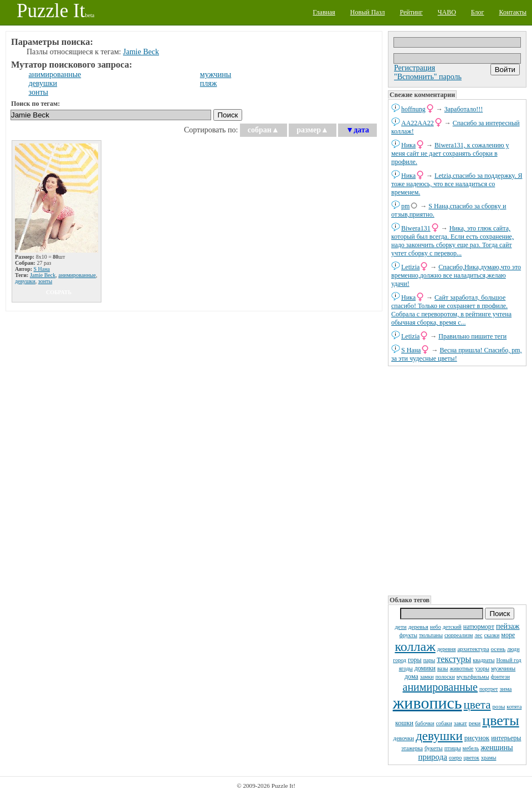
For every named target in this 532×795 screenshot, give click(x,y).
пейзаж (508, 626)
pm (405, 206)
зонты (39, 92)
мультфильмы (473, 677)
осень (498, 649)
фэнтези (500, 677)
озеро (455, 758)
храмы (489, 758)
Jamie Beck (141, 52)
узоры (482, 668)
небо (436, 627)
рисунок (477, 738)
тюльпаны (431, 635)
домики (425, 668)
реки (475, 723)
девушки (439, 736)
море (508, 635)
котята (514, 707)
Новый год (509, 660)
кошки (404, 723)
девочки (404, 738)
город (400, 660)
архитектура (473, 649)
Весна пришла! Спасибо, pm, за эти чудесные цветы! (456, 354)
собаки (444, 723)
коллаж (415, 647)
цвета (477, 705)
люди (513, 649)
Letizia (410, 267)
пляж (209, 83)
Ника (408, 145)
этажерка (412, 748)
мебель (471, 748)
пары (429, 660)
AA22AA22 (418, 123)
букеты (434, 748)
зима (505, 689)
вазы (443, 668)
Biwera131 (416, 228)
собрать (59, 292)
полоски (445, 677)
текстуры (454, 659)
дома (411, 676)
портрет (489, 689)
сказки (492, 635)
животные (462, 668)
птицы (453, 748)
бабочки (425, 723)
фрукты (408, 635)
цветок (471, 758)
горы (415, 660)
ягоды (406, 668)
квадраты (484, 660)
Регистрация (415, 68)
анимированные (440, 687)
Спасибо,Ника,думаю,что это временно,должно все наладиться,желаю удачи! (456, 275)
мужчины (503, 668)
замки (427, 677)
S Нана (411, 350)
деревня (447, 649)
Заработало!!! (464, 109)
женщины (497, 748)
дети (400, 627)
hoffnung (413, 109)
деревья (418, 627)
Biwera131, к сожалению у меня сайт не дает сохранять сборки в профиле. (450, 153)
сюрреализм (459, 635)
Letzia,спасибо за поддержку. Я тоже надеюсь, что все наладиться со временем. (457, 184)
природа (433, 757)
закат (461, 723)
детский (452, 627)
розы (499, 706)
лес (478, 635)
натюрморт (479, 627)
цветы (500, 720)
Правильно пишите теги (472, 336)
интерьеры (506, 738)
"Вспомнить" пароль (428, 77)
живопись (428, 703)
